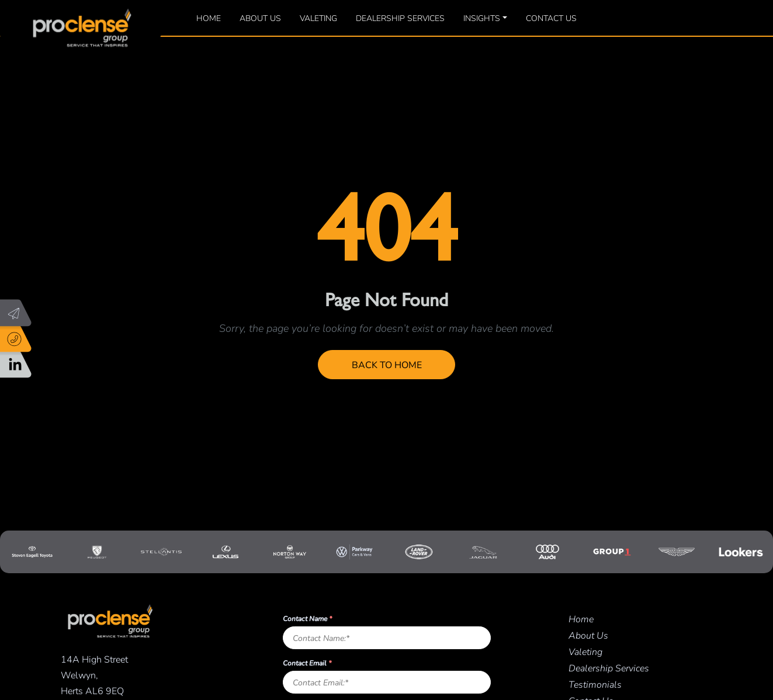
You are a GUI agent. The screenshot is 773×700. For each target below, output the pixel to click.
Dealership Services (400, 18)
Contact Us (551, 18)
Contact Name (307, 618)
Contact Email (307, 663)
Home (209, 18)
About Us (260, 18)
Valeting (318, 18)
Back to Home (387, 364)
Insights (482, 18)
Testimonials (595, 684)
